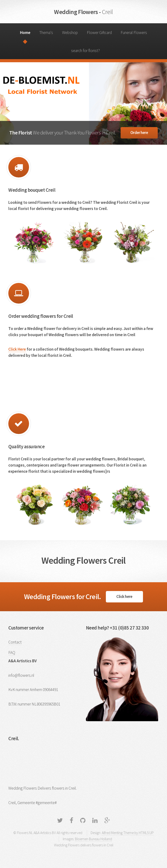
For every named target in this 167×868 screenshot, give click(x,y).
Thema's (46, 33)
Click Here (17, 349)
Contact (15, 642)
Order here (139, 133)
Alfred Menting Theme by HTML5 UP (128, 833)
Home (25, 33)
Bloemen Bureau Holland (93, 839)
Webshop (70, 33)
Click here (124, 596)
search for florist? (86, 51)
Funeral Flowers (134, 33)
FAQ (12, 653)
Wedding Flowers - (83, 12)
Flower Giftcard (99, 33)
